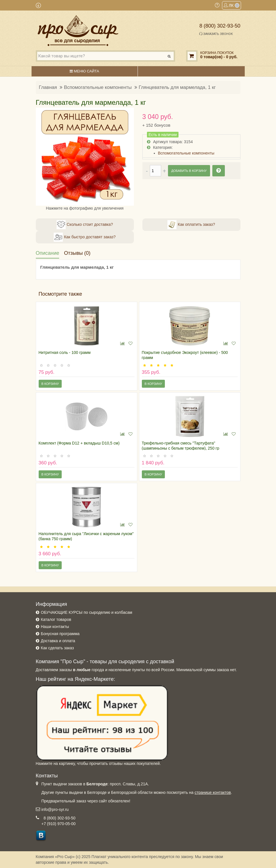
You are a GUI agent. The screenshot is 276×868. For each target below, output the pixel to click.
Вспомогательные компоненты (98, 87)
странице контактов (213, 792)
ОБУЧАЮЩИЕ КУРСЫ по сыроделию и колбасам (87, 612)
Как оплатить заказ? (191, 225)
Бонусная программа (60, 634)
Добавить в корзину (189, 171)
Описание (48, 253)
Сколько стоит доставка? (85, 225)
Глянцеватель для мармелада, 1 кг (177, 87)
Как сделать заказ (57, 648)
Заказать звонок (216, 34)
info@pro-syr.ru (55, 809)
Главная (48, 87)
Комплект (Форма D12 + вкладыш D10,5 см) (79, 443)
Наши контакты (55, 627)
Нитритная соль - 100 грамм (65, 352)
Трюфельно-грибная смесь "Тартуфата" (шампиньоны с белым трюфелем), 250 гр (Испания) (181, 448)
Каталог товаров (56, 619)
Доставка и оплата (58, 641)
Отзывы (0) (77, 253)
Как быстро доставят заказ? (85, 237)
